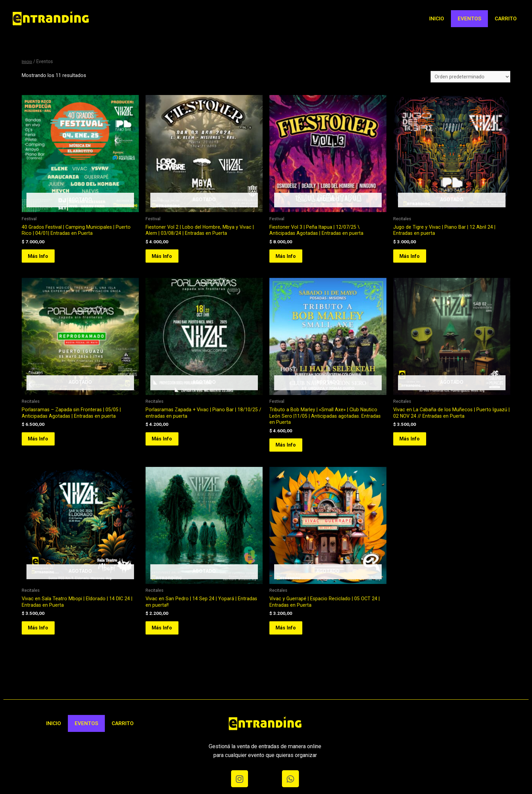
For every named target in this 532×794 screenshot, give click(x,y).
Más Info (42, 260)
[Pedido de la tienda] (470, 77)
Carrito (506, 19)
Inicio (437, 19)
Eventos (469, 19)
